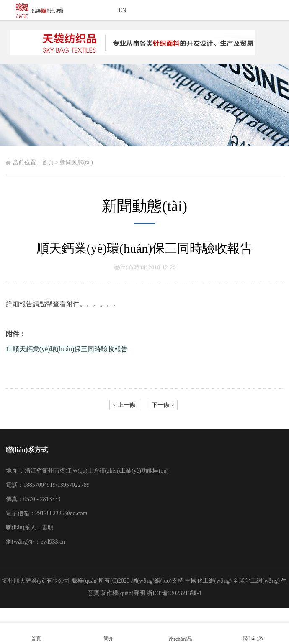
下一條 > (163, 405)
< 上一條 (124, 405)
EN (123, 10)
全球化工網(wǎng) (256, 581)
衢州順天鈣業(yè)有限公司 (36, 581)
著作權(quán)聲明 (124, 593)
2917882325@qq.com (61, 513)
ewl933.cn (53, 542)
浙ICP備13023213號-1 (174, 593)
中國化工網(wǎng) (208, 581)
